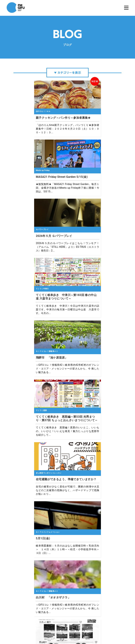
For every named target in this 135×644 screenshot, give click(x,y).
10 (97, 549)
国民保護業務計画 (103, 630)
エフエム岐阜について (34, 630)
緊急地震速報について (81, 630)
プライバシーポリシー (57, 630)
